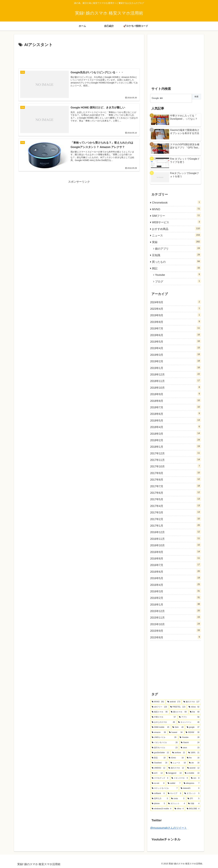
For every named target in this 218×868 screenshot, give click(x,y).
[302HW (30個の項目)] (193, 732)
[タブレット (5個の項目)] (192, 793)
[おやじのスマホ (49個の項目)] (163, 722)
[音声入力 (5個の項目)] (160, 799)
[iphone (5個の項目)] (158, 804)
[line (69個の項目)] (195, 712)
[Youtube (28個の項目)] (190, 737)
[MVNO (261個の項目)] (158, 702)
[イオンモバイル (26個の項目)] (165, 743)
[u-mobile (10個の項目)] (192, 773)
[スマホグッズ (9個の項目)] (160, 778)
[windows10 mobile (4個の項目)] (162, 809)
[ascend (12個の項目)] (193, 768)
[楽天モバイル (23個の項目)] (165, 748)
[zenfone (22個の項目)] (179, 753)
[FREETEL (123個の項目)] (178, 707)
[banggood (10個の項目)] (174, 773)
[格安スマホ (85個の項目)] (160, 712)
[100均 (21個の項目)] (194, 753)
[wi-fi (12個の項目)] (157, 773)
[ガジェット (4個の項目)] (177, 804)
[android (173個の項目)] (174, 702)
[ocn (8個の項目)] (195, 778)
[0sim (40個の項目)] (178, 727)
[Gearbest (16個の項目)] (160, 763)
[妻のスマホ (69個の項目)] (179, 712)
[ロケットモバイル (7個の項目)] (165, 788)
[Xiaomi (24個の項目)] (190, 743)
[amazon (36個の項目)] (159, 732)
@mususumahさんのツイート (168, 828)
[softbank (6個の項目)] (158, 793)
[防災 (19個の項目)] (159, 758)
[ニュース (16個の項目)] (178, 763)
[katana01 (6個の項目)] (190, 788)
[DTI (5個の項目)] (193, 799)
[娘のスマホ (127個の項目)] (191, 702)
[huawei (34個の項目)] (176, 732)
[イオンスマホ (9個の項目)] (180, 778)
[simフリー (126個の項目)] (159, 707)
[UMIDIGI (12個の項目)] (159, 768)
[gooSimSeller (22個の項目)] (160, 753)
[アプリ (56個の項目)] (189, 717)
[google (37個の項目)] (193, 727)
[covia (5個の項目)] (178, 799)
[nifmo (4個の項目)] (179, 809)
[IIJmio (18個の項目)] (176, 758)
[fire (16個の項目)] (193, 758)
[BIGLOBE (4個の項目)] (193, 809)
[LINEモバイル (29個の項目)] (164, 737)
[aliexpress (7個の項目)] (192, 783)
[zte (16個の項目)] (194, 763)
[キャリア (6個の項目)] (174, 793)
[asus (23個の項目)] (190, 748)
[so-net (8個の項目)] (158, 783)
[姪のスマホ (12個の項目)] (176, 768)
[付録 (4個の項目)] (194, 804)
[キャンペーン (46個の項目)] (189, 722)
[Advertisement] (79, 57)
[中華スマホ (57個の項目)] (164, 717)
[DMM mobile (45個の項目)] (160, 727)
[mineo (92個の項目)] (194, 707)
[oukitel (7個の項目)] (174, 783)
